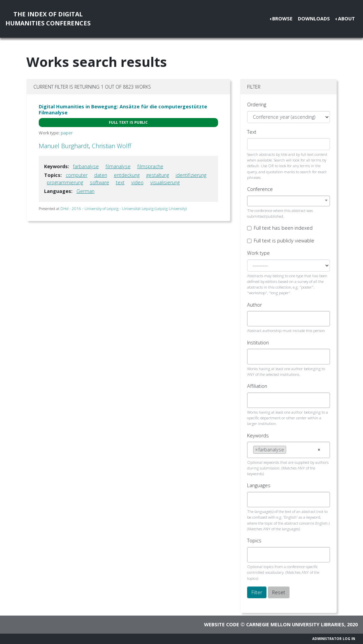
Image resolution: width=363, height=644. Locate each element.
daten (101, 175)
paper (67, 133)
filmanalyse (118, 166)
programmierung (65, 182)
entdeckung (127, 175)
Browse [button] (282, 19)
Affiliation (257, 386)
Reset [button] (279, 592)
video (137, 182)
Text (252, 132)
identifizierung (191, 175)
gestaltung (158, 175)
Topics (254, 541)
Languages (259, 485)
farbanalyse (86, 166)
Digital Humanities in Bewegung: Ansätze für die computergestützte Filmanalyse (123, 109)
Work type (258, 253)
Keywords (258, 436)
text (120, 182)
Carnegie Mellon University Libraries (295, 624)
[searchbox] (255, 319)
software (100, 182)
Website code (222, 624)
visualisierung (165, 182)
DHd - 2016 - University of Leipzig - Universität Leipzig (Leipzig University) (124, 208)
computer (77, 175)
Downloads (314, 19)
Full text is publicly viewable (284, 241)
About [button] (346, 19)
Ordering (257, 104)
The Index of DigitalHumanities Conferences (48, 19)
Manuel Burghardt (64, 146)
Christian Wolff (112, 146)
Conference (260, 189)
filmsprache (150, 166)
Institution (258, 343)
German (85, 191)
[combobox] (289, 201)
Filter (257, 592)
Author (254, 305)
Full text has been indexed (283, 228)
